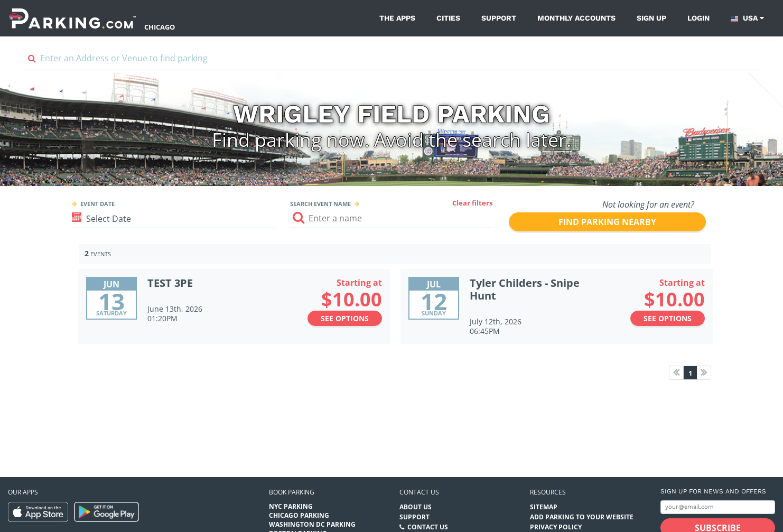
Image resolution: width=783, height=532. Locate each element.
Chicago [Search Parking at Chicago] (160, 27)
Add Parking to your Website (582, 517)
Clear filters (472, 203)
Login (698, 18)
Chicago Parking (299, 515)
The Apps (397, 18)
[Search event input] (391, 218)
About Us (416, 507)
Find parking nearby (607, 222)
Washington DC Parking (312, 524)
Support (499, 18)
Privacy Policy (556, 527)
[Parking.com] (72, 18)
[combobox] (392, 60)
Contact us (419, 492)
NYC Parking (291, 506)
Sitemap (544, 507)
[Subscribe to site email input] (718, 507)
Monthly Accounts (576, 18)
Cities (448, 18)
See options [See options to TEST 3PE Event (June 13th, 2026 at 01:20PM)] (345, 318)
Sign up (651, 18)
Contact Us (428, 527)
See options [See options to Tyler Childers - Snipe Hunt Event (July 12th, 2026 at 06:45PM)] (668, 318)
